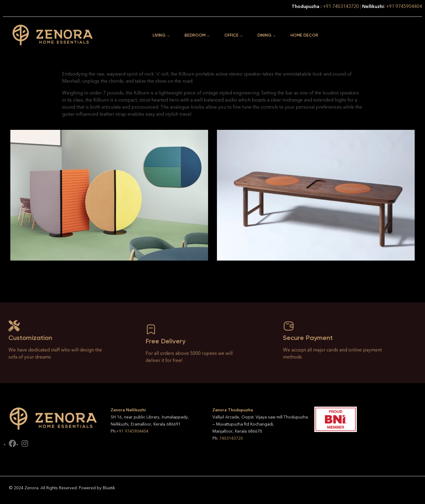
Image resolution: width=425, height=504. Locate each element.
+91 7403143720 (341, 6)
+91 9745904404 (404, 6)
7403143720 (231, 438)
